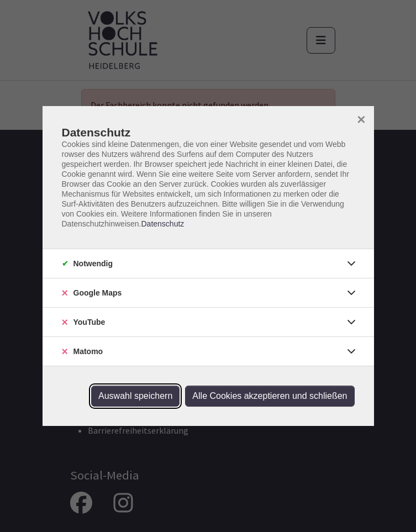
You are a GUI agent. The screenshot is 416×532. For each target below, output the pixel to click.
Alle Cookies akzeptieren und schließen (270, 396)
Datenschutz (162, 224)
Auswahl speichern (135, 396)
